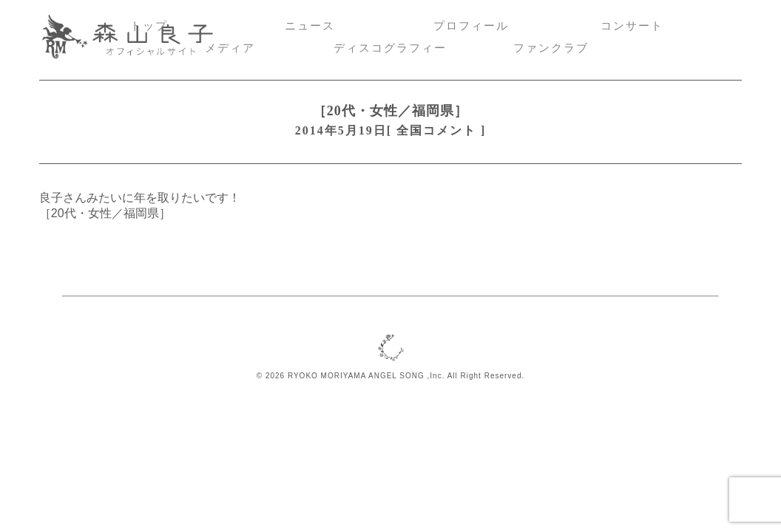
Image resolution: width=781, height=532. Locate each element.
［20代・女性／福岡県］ (391, 111)
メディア (230, 48)
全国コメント (436, 130)
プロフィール (471, 26)
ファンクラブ (551, 48)
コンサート (632, 26)
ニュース (310, 26)
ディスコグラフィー (390, 48)
